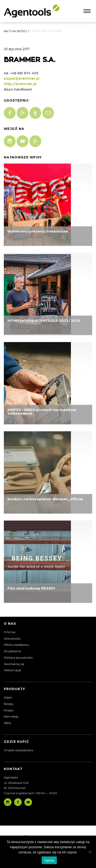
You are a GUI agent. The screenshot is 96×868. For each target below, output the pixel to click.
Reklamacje (12, 670)
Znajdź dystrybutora (18, 750)
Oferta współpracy (16, 645)
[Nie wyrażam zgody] (90, 852)
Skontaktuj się (14, 664)
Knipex (9, 710)
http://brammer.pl (20, 84)
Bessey (9, 704)
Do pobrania (12, 651)
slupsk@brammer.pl (22, 79)
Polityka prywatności (18, 657)
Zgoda (49, 860)
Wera (7, 723)
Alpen (8, 697)
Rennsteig (11, 716)
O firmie (10, 632)
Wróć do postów (47, 31)
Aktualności (12, 638)
